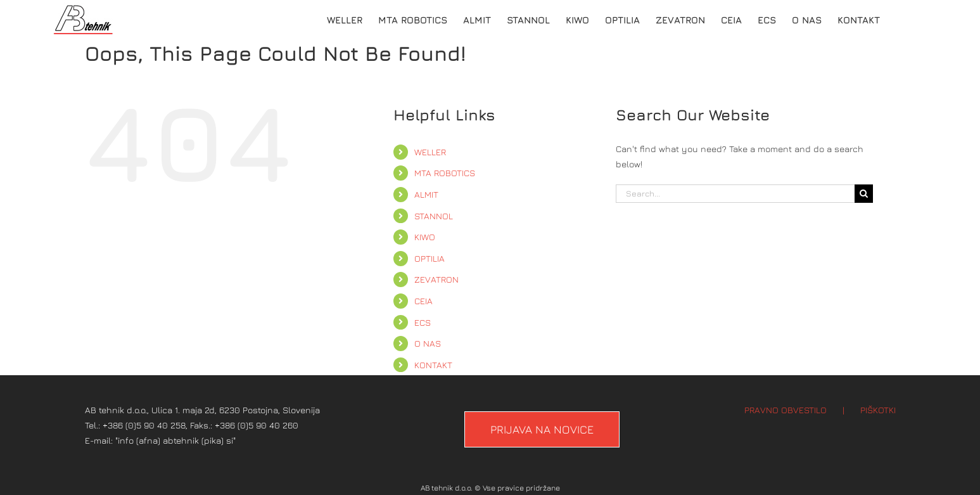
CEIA (423, 301)
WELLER (430, 152)
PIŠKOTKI (878, 410)
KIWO (425, 237)
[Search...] (735, 194)
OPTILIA (430, 258)
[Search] (864, 194)
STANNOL (434, 216)
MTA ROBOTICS (445, 173)
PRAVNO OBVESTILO (786, 410)
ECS (423, 322)
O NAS (428, 343)
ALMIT (426, 194)
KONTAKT (433, 365)
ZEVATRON (436, 279)
